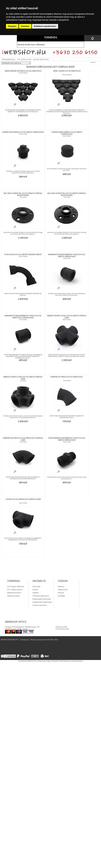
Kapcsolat (36, 586)
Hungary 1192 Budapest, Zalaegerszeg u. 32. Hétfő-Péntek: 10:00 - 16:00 (22, 628)
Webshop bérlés (14, 596)
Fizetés (35, 590)
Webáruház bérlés (14, 593)
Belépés (61, 586)
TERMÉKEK (50, 37)
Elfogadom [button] (12, 26)
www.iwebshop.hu (77, 661)
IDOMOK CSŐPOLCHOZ (41, 59)
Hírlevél (61, 593)
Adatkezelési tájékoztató (42, 602)
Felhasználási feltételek (42, 599)
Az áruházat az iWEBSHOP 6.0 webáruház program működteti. (39, 661)
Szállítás (36, 593)
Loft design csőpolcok (16, 586)
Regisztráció (63, 590)
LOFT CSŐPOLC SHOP (24, 59)
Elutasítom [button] (25, 26)
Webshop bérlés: (65, 661)
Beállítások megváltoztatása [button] (45, 26)
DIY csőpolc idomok (15, 590)
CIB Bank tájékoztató (41, 596)
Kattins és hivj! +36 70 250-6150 (62, 628)
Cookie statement (40, 605)
